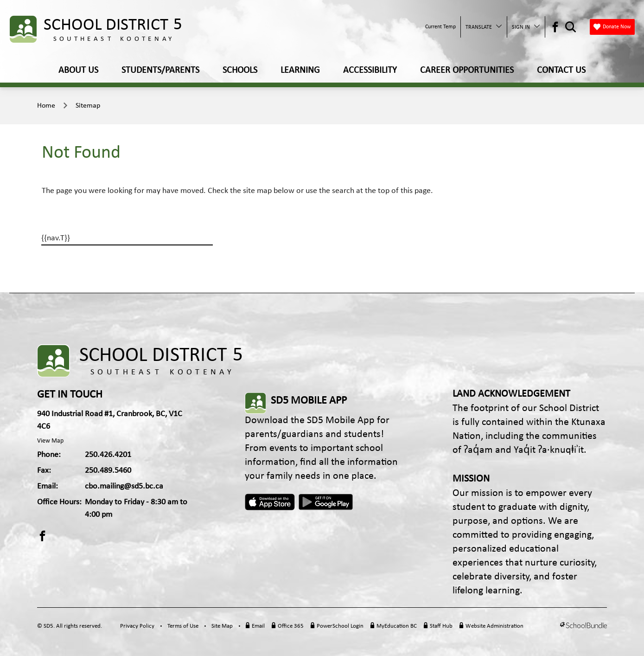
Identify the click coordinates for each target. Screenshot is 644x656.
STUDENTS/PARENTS (160, 71)
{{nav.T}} (56, 238)
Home (46, 106)
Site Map (222, 626)
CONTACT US (561, 71)
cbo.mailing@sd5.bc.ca (124, 486)
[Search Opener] (571, 27)
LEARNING (300, 71)
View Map (50, 441)
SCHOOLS (240, 71)
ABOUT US (78, 71)
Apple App (270, 502)
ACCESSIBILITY (370, 71)
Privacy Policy (137, 626)
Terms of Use (183, 626)
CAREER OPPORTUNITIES (467, 71)
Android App (326, 502)
